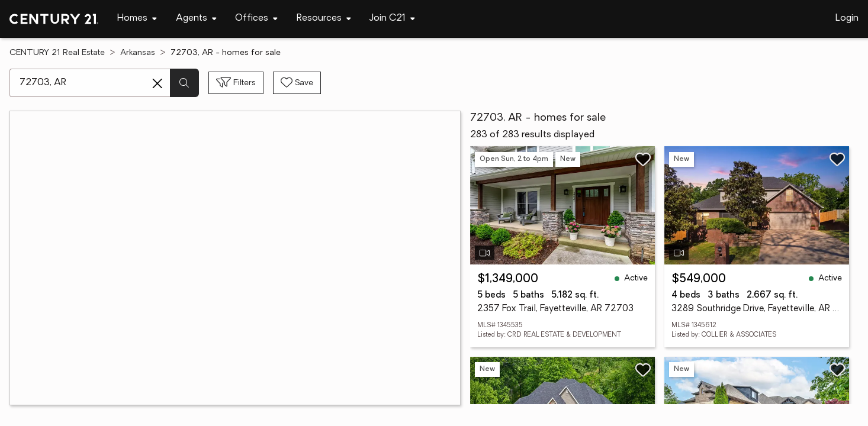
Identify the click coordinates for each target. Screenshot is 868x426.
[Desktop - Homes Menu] (137, 19)
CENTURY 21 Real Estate (57, 53)
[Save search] (297, 83)
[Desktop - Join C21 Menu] (392, 19)
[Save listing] (643, 159)
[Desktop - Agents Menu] (196, 19)
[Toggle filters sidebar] (236, 83)
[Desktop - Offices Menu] (256, 19)
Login (847, 18)
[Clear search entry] (157, 83)
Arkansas (138, 53)
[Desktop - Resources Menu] (324, 19)
